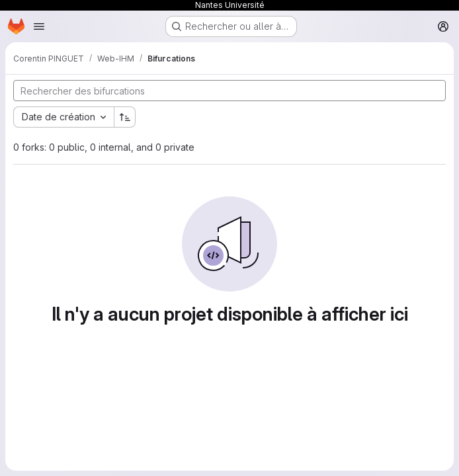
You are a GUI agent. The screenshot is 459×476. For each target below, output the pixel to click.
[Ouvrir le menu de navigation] (39, 26)
